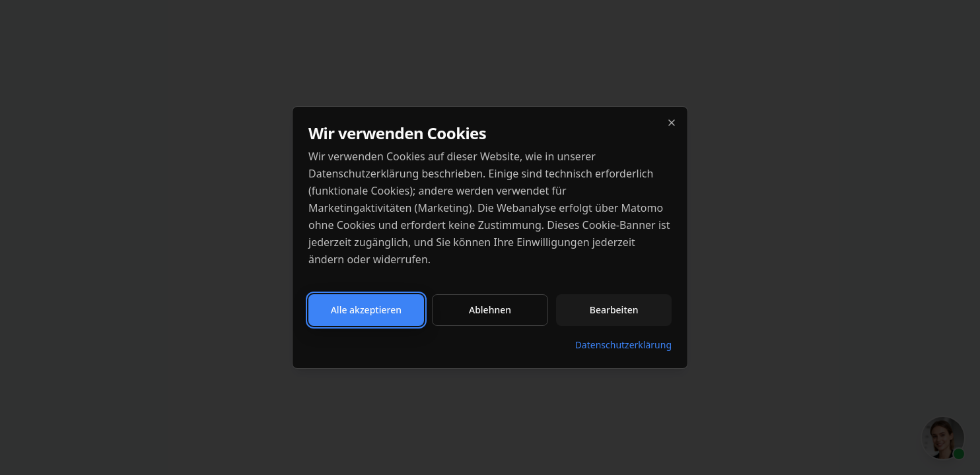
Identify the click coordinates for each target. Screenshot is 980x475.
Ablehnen (490, 310)
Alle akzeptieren (366, 310)
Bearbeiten (614, 310)
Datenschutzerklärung (623, 345)
